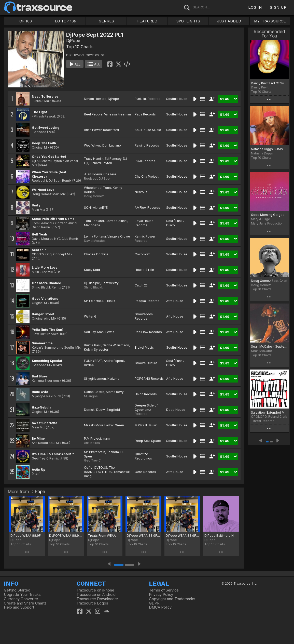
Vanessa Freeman (117, 114)
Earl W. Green (114, 425)
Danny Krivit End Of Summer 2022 (269, 83)
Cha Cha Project (147, 176)
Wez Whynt (92, 145)
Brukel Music (144, 347)
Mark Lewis (106, 332)
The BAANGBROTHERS (99, 470)
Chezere (110, 174)
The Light (39, 112)
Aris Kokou (92, 443)
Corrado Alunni (116, 221)
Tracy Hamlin (94, 159)
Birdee (89, 365)
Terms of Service (164, 590)
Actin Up (39, 470)
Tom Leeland (94, 221)
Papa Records (145, 114)
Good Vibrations (45, 299)
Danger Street (43, 314)
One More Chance (46, 283)
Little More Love (45, 267)
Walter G (90, 316)
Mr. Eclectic (92, 301)
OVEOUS (101, 468)
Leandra (113, 452)
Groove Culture (146, 363)
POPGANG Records (149, 379)
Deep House (176, 410)
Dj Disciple (92, 283)
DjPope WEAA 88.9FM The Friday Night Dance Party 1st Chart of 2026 (27, 536)
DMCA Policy (160, 607)
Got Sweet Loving (46, 128)
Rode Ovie (40, 392)
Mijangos (91, 396)
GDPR (154, 603)
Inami (107, 438)
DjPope (73, 41)
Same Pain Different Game (53, 219)
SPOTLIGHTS (188, 21)
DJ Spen (105, 179)
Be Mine (38, 438)
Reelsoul (91, 179)
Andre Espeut (114, 361)
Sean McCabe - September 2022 (269, 346)
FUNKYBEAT (93, 361)
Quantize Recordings (143, 456)
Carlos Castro (94, 392)
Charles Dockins (96, 254)
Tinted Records (263, 421)
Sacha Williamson (116, 345)
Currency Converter (21, 599)
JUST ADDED (229, 21)
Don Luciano (112, 145)
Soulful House (177, 99)
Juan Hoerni (93, 174)
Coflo (88, 468)
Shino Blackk (94, 287)
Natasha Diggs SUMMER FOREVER (269, 149)
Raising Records (147, 145)
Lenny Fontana (95, 236)
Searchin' (40, 250)
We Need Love (43, 190)
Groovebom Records (144, 316)
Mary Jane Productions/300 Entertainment (269, 223)
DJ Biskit (109, 301)
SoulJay (90, 332)
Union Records (146, 394)
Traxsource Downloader (97, 599)
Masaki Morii (93, 425)
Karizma (113, 379)
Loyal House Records (144, 223)
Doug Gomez (94, 196)
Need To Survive (45, 96)
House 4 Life (144, 270)
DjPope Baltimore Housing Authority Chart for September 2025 (221, 536)
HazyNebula (42, 407)
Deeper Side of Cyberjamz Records (146, 410)
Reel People (93, 114)
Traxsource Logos (92, 603)
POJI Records (145, 161)
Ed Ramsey (113, 159)
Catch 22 (141, 285)
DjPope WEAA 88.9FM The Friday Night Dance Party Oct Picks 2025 (143, 536)
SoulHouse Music (148, 130)
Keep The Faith (44, 143)
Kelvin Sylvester (96, 350)
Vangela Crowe (119, 236)
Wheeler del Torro (98, 188)
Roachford (111, 130)
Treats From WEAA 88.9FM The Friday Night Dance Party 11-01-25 (105, 536)
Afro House (175, 301)
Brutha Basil (93, 345)
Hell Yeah (39, 234)
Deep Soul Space (148, 441)
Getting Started (17, 590)
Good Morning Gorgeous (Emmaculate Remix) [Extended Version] (269, 215)
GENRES (106, 21)
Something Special (47, 361)
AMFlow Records (147, 208)
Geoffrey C (92, 460)
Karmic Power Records (145, 239)
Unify (36, 205)
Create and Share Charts (25, 603)
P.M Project (93, 438)
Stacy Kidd (92, 270)
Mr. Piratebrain (95, 452)
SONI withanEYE (96, 208)
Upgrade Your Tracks (22, 595)
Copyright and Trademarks (172, 599)
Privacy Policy (161, 595)
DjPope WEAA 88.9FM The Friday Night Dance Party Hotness (182, 536)
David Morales (95, 241)
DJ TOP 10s (65, 21)
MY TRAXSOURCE (270, 21)
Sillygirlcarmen (95, 379)
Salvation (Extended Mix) (269, 412)
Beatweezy (110, 283)
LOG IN (255, 7)
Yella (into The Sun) (48, 330)
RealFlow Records (148, 332)
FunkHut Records (148, 99)
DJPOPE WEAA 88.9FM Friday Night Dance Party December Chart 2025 (66, 536)
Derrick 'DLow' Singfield (102, 410)
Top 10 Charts (80, 47)
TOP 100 (24, 21)
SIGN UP (278, 7)
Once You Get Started (49, 157)
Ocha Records (145, 472)
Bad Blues (40, 376)
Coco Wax (142, 254)
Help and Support (19, 607)
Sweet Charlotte (45, 423)
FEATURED (147, 21)
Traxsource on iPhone (95, 590)
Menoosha (92, 225)
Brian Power (93, 130)
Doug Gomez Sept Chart (269, 281)
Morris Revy (115, 392)
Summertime (42, 343)
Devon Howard (95, 99)
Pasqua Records (147, 301)
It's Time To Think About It (53, 454)
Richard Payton (101, 163)
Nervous (141, 192)
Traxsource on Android (96, 595)
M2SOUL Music (146, 425)
